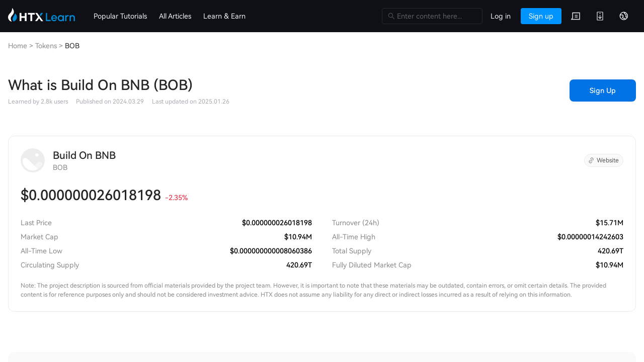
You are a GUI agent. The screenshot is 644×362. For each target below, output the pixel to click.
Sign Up (603, 90)
